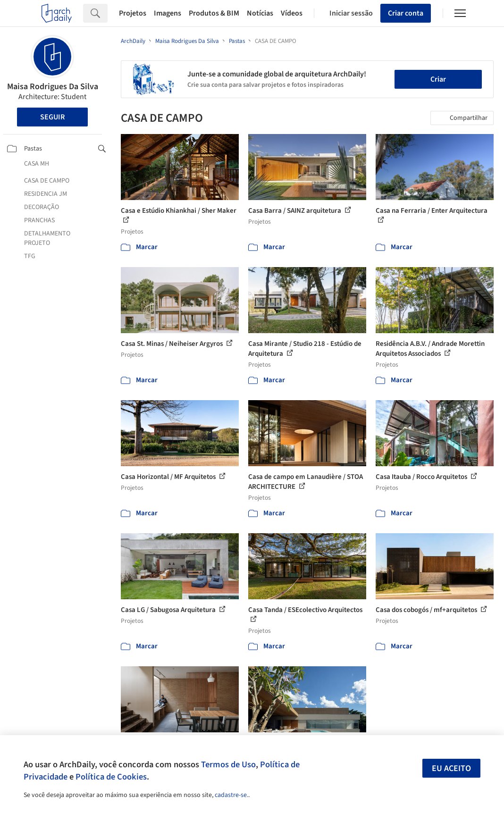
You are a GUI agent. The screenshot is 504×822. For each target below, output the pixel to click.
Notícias (260, 13)
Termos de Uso (228, 764)
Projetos (133, 13)
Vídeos (292, 13)
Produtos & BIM (214, 13)
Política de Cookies (111, 777)
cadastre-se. (231, 795)
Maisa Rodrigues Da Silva (53, 87)
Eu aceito (451, 768)
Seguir (52, 117)
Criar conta (406, 13)
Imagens (168, 13)
